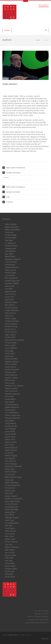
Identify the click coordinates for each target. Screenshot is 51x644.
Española (44, 6)
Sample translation (11, 173)
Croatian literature (13, 635)
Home (7, 30)
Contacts (8, 202)
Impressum (45, 639)
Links (6, 197)
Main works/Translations (14, 168)
